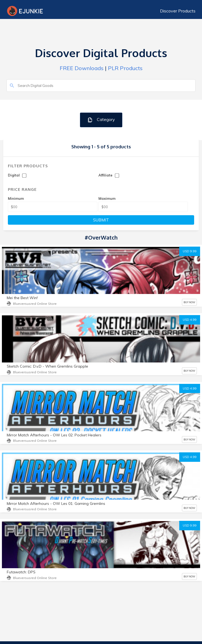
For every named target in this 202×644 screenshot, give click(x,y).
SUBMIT (101, 220)
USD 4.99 (190, 320)
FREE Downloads (82, 68)
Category (101, 120)
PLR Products (125, 68)
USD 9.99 (190, 251)
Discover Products (178, 11)
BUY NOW (189, 302)
